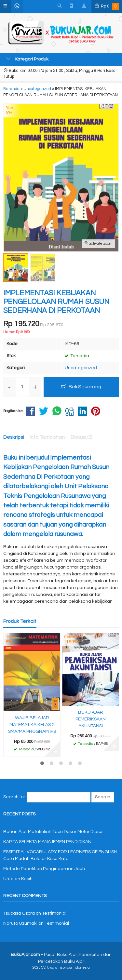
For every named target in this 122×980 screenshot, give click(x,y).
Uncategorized (81, 368)
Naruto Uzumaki (20, 923)
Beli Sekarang (81, 387)
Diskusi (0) (81, 437)
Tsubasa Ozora (19, 913)
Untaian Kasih (18, 879)
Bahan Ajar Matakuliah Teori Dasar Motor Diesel (53, 832)
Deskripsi (14, 437)
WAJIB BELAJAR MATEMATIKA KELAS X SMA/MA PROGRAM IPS (32, 725)
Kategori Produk (27, 59)
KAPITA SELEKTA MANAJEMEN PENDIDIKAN (47, 842)
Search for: (15, 797)
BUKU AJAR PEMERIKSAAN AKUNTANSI (91, 719)
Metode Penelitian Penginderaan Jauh (44, 869)
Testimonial (54, 913)
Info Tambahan (47, 437)
